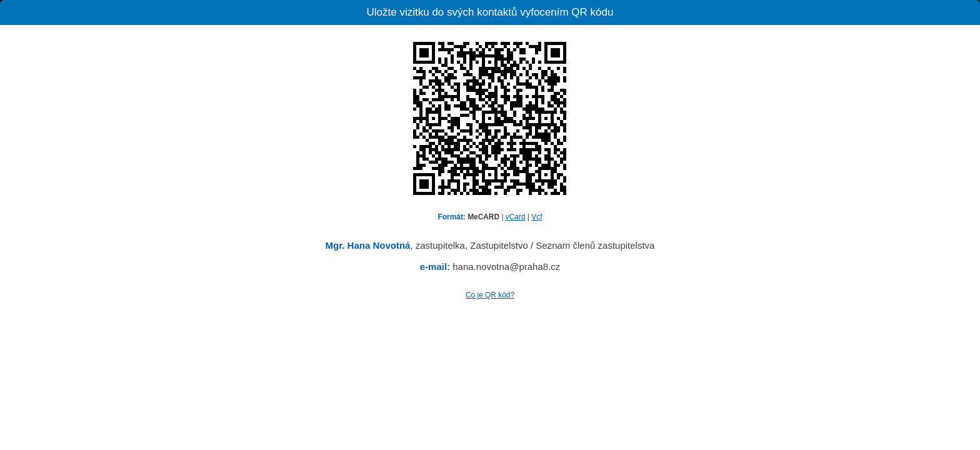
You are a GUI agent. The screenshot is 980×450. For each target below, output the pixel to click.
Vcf (537, 217)
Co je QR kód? (490, 295)
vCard (516, 217)
